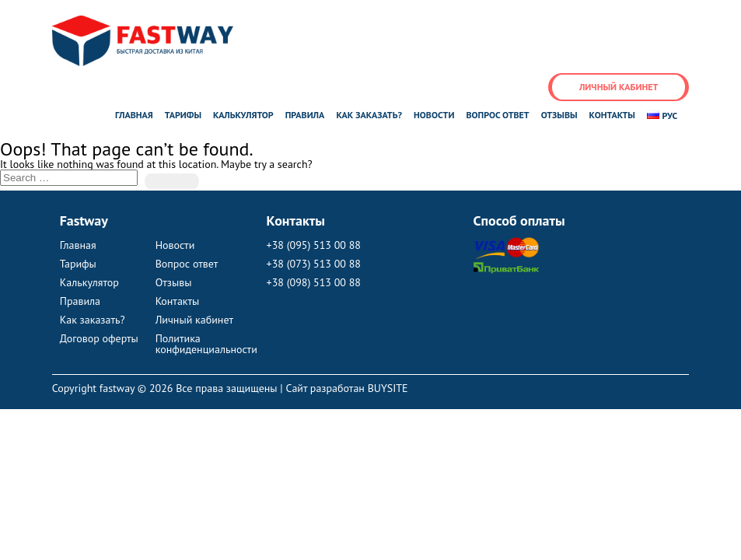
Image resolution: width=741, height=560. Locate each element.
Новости (434, 115)
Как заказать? (369, 115)
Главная (134, 115)
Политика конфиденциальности (203, 344)
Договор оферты (99, 338)
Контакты (612, 115)
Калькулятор (243, 115)
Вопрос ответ (497, 115)
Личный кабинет (619, 87)
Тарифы (183, 115)
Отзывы (559, 115)
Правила (305, 115)
